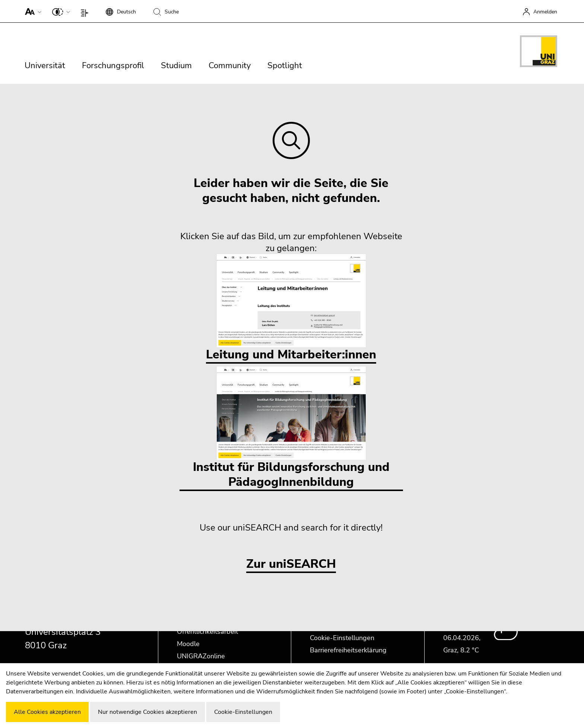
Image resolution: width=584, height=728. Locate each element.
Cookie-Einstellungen (342, 638)
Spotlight (285, 66)
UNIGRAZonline (201, 656)
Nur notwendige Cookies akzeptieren (147, 712)
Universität (45, 66)
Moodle (188, 644)
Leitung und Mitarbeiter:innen (291, 308)
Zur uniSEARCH (291, 564)
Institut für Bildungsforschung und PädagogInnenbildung (291, 428)
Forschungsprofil (113, 66)
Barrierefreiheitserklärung (348, 650)
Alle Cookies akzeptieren (47, 712)
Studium (176, 66)
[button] (31, 11)
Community (230, 66)
